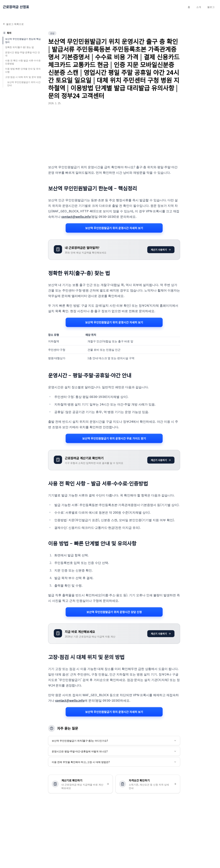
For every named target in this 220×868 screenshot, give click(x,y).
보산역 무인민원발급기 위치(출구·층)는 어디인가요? (114, 741)
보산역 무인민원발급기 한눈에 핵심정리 (23, 40)
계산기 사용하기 (161, 250)
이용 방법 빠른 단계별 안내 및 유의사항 (23, 70)
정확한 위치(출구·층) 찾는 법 (20, 47)
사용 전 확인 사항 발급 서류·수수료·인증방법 (23, 62)
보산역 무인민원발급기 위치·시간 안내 (24, 84)
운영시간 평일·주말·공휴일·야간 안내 (23, 54)
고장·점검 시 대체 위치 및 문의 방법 (23, 77)
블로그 (211, 7)
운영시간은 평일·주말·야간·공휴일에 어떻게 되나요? (114, 751)
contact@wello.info (76, 216)
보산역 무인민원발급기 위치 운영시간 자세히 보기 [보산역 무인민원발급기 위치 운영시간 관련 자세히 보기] (114, 228)
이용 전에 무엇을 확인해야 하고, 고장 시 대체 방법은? (114, 762)
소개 (199, 7)
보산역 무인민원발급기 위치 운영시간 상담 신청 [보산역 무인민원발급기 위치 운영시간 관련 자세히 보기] (114, 612)
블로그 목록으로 (13, 24)
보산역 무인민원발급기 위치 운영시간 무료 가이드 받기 (114, 438)
